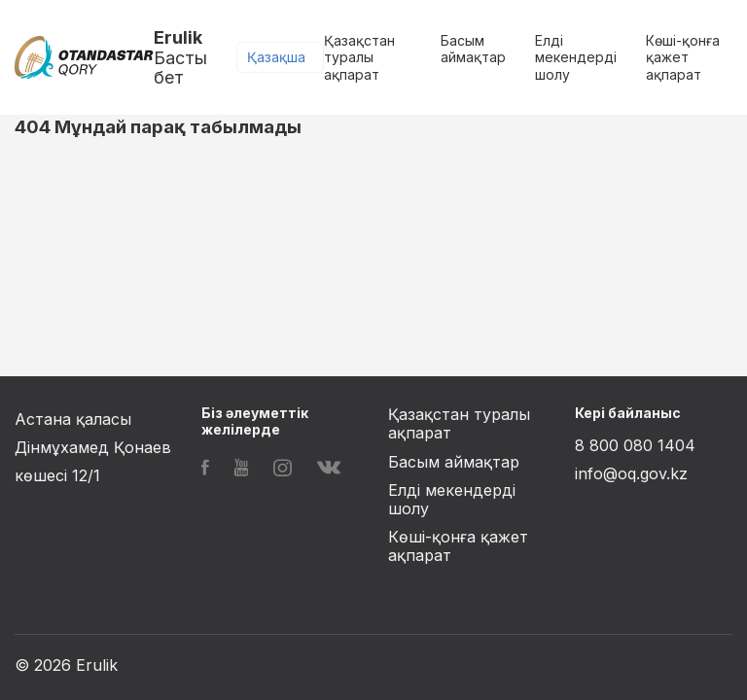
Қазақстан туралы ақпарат (359, 57)
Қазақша (276, 57)
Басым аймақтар (473, 49)
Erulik (195, 57)
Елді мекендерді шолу (576, 57)
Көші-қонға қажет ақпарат (683, 57)
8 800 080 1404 (635, 445)
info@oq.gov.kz (631, 473)
